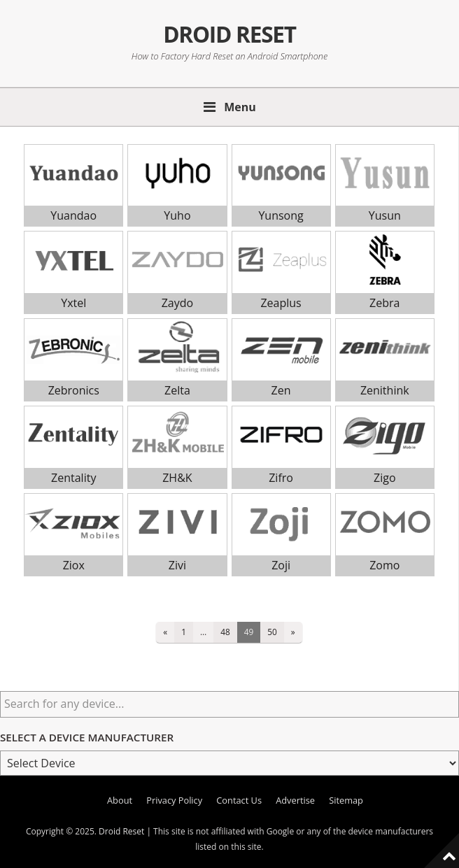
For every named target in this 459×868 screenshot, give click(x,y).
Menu (240, 107)
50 (272, 632)
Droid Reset (229, 34)
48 (225, 632)
